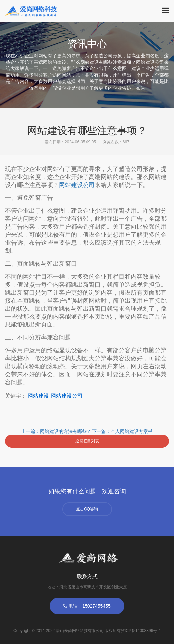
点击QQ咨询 (87, 509)
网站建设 (38, 396)
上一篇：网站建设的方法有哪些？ (57, 431)
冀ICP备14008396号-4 (141, 631)
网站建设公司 (67, 396)
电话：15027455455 (87, 606)
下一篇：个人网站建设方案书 (122, 431)
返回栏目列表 (87, 441)
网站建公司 (77, 185)
